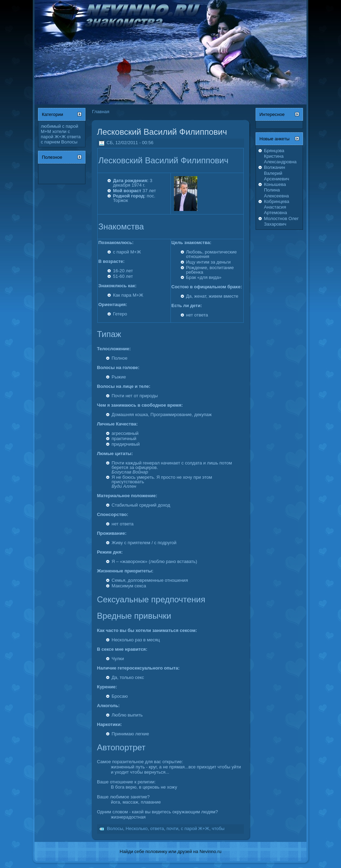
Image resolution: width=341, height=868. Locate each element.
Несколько (137, 828)
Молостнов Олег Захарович (281, 221)
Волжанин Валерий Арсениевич (276, 173)
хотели (59, 131)
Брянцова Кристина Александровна (280, 156)
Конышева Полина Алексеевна (276, 190)
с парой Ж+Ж (55, 134)
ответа (74, 137)
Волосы (69, 142)
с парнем (50, 142)
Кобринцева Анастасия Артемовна (276, 207)
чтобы (218, 828)
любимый (51, 126)
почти (173, 828)
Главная (101, 112)
